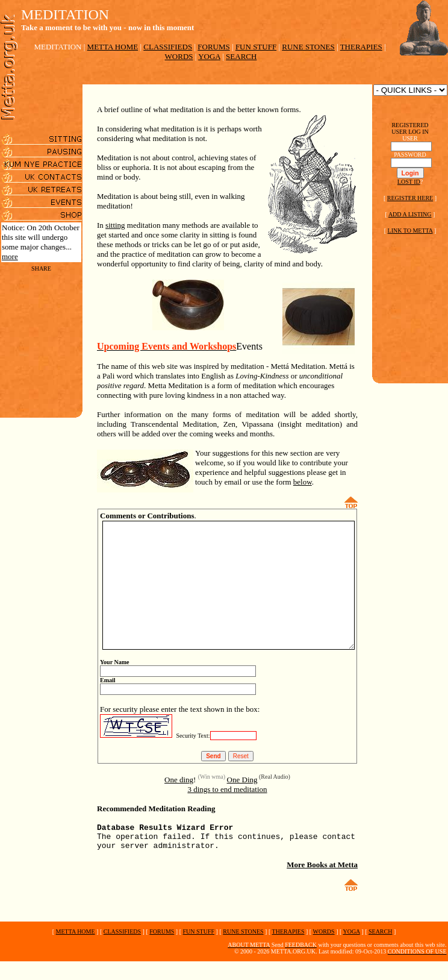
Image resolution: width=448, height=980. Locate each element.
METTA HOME (113, 47)
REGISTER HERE (410, 198)
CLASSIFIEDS (168, 47)
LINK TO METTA (410, 231)
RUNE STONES (308, 47)
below (190, 463)
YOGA (209, 56)
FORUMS (213, 47)
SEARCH (241, 56)
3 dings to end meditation (227, 795)
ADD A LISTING (410, 214)
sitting (101, 206)
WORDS (179, 56)
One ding (179, 786)
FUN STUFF (256, 47)
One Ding (242, 786)
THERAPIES (361, 47)
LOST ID (409, 182)
